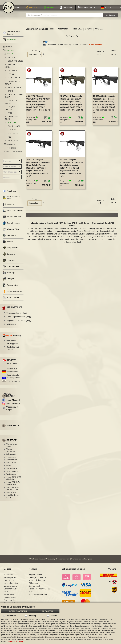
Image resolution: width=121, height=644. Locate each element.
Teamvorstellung (17, 316)
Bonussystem (11, 460)
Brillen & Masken (11, 270)
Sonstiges (8, 282)
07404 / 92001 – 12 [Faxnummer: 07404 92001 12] (42, 592)
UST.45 (11, 78)
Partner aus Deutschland (12, 373)
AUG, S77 (12, 126)
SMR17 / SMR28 (15, 91)
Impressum (9, 578)
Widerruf (13, 429)
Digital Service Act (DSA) (13, 500)
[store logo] (9, 11)
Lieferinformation (11, 586)
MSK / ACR (12, 74)
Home (52, 32)
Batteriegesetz (10, 601)
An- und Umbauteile (12, 220)
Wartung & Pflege (11, 233)
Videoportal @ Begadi (12, 412)
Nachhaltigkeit (11, 496)
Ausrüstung (9, 264)
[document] (60, 623)
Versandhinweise (11, 592)
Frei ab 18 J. (77, 32)
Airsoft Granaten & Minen (11, 201)
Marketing (32, 616)
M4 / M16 (11, 61)
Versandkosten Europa (12, 448)
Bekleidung (9, 257)
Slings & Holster (10, 251)
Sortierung (36, 54)
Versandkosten (63, 562)
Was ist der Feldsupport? (12, 345)
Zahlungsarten (11, 457)
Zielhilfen (8, 245)
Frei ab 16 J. (9, 50)
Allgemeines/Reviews (19, 324)
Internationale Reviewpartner (13, 380)
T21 (9, 140)
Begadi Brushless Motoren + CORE (12, 492)
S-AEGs (88, 32)
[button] (106, 11)
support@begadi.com (38, 598)
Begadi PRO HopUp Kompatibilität (13, 486)
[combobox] (64, 18)
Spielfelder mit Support (13, 352)
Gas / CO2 (11, 148)
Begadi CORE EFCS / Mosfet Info (14, 481)
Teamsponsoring (12, 475)
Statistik (53, 616)
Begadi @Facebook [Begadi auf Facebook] (13, 403)
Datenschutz (9, 583)
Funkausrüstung (10, 288)
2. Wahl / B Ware (11, 301)
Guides (9, 469)
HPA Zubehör (9, 239)
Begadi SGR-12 (14, 144)
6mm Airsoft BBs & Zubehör (11, 36)
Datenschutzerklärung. (15, 642)
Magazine (8, 208)
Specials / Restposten (12, 295)
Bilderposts (11, 328)
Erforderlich (11, 616)
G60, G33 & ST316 (15, 64)
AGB (6, 595)
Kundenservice (12, 472)
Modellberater (95, 48)
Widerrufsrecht (11, 466)
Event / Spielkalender (19, 320)
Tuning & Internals (11, 226)
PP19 (10, 116)
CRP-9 (10, 94)
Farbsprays (9, 276)
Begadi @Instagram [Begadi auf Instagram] (13, 407)
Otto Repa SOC (14, 130)
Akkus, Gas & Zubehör (13, 214)
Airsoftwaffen (63, 32)
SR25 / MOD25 (14, 81)
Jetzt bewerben (14, 384)
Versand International (11, 454)
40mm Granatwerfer (14, 155)
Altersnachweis (12, 463)
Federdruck (11, 151)
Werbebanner (11, 478)
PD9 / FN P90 (13, 137)
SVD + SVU (13, 133)
